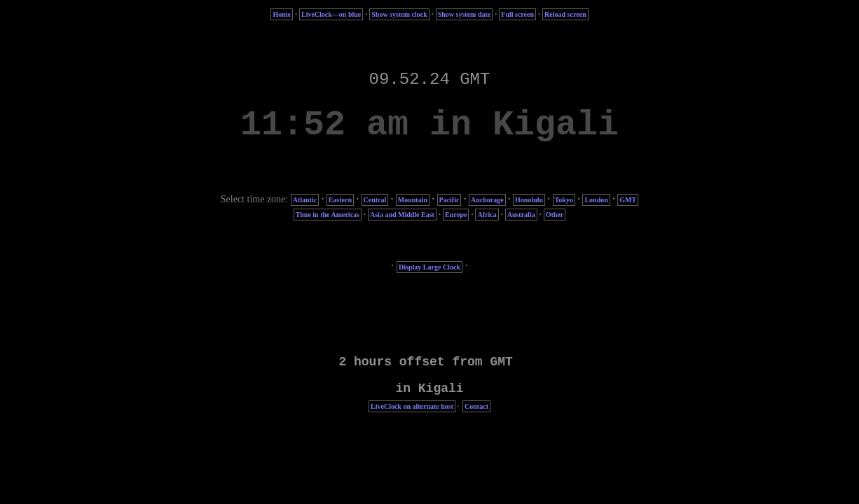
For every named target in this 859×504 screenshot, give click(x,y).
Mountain (413, 200)
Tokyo (564, 200)
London (596, 200)
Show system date (465, 14)
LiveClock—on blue (331, 14)
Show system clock (399, 14)
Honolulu (529, 200)
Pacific (449, 200)
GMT (628, 200)
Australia (521, 215)
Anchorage (487, 200)
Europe (456, 215)
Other (555, 215)
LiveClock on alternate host (412, 406)
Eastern (340, 200)
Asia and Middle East (402, 215)
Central (375, 200)
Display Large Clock (429, 267)
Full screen (517, 14)
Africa (487, 215)
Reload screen (565, 14)
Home (282, 14)
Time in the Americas (328, 215)
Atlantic (305, 200)
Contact (476, 406)
